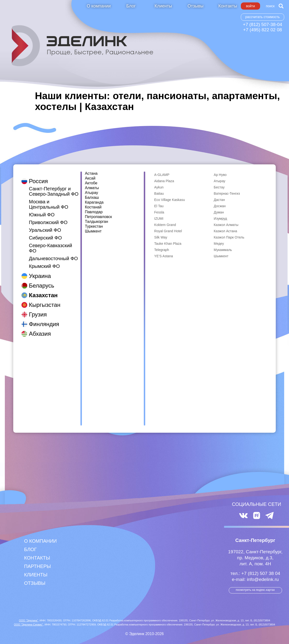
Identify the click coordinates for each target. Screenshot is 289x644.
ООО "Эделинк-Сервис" (29, 625)
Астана (91, 174)
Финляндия (44, 319)
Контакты (228, 6)
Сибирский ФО (45, 233)
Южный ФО (42, 210)
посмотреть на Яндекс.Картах (255, 590)
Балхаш (92, 198)
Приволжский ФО (48, 218)
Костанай (93, 207)
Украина (40, 271)
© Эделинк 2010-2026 (144, 634)
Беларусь (42, 281)
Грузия (38, 310)
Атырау (91, 193)
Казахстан (43, 290)
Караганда (94, 202)
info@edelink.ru (263, 579)
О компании (99, 6)
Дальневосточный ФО (53, 254)
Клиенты (163, 6)
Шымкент (93, 231)
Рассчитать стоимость (263, 17)
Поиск (270, 6)
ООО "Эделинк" (28, 620)
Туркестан (94, 226)
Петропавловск (98, 217)
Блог (131, 6)
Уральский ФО (45, 225)
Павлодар (94, 212)
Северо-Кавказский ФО (51, 243)
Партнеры (37, 566)
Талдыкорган (96, 222)
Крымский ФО (44, 261)
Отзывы (196, 6)
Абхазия (40, 329)
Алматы (92, 188)
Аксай (90, 178)
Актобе (91, 183)
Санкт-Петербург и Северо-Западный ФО (54, 187)
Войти (250, 6)
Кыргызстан (45, 300)
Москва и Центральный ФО (49, 200)
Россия (38, 176)
